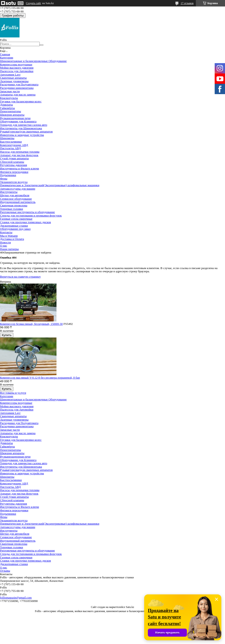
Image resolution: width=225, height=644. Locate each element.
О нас (4, 246)
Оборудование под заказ (15, 229)
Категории (7, 58)
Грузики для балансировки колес (21, 101)
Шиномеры (7, 138)
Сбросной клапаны (12, 162)
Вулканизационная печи (15, 118)
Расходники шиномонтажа (17, 88)
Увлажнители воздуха (14, 182)
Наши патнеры (9, 249)
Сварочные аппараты (13, 78)
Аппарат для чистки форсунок (19, 155)
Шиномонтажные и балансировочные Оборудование (33, 61)
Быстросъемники (11, 142)
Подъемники (8, 175)
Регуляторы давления (14, 165)
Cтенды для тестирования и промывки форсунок (31, 215)
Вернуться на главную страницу (20, 277)
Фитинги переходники (14, 172)
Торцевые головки (11, 209)
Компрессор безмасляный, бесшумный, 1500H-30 (31, 324)
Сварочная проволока (14, 205)
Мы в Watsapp (9, 236)
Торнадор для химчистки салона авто (24, 125)
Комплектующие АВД (14, 145)
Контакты (6, 232)
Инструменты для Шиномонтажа (21, 128)
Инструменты (9, 192)
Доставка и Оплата (12, 239)
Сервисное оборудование (16, 199)
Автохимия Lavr (10, 75)
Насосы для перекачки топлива (20, 152)
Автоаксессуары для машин (18, 189)
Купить (7, 335)
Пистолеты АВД (10, 148)
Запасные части (10, 91)
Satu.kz (130, 607)
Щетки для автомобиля (15, 195)
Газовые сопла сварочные (16, 219)
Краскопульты (9, 98)
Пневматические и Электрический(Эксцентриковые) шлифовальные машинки (50, 185)
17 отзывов (187, 3)
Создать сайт (34, 3)
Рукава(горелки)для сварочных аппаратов (26, 131)
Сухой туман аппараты (14, 158)
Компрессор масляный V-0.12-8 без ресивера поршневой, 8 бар (40, 378)
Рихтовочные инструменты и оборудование (27, 212)
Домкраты (6, 105)
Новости (5, 242)
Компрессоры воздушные (16, 64)
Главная (5, 54)
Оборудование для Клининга (18, 121)
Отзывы (5, 571)
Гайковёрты (7, 108)
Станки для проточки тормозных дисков (25, 222)
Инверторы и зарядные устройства (22, 135)
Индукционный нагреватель (18, 202)
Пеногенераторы (10, 111)
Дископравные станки (14, 226)
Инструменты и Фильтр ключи (20, 168)
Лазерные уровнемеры (14, 81)
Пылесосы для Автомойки (17, 71)
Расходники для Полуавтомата (19, 84)
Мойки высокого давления (17, 68)
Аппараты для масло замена (18, 94)
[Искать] (42, 45)
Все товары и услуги (13, 393)
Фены (4, 179)
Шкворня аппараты (12, 115)
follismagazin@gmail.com (16, 598)
